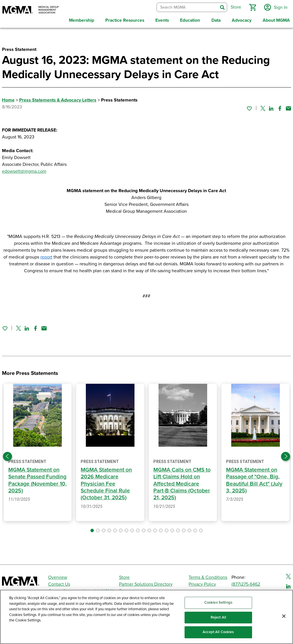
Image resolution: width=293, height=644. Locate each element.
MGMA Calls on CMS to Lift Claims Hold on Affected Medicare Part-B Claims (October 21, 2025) (182, 483)
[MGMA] (31, 10)
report (46, 256)
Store (124, 577)
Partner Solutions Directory (146, 583)
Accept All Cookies (218, 632)
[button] (252, 7)
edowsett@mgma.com (24, 170)
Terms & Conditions (208, 577)
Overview (58, 577)
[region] (146, 617)
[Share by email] (288, 107)
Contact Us (59, 583)
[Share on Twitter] (263, 107)
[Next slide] (286, 456)
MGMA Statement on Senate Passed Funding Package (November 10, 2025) (37, 479)
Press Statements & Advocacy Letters (58, 99)
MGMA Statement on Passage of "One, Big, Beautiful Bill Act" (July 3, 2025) (254, 479)
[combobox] (187, 7)
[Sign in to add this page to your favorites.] (249, 107)
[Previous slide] (7, 456)
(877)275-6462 (246, 583)
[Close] (284, 616)
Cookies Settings (218, 603)
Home (8, 99)
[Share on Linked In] (271, 107)
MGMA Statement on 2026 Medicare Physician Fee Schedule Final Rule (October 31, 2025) (106, 483)
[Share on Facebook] (280, 107)
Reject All (218, 617)
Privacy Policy (202, 583)
